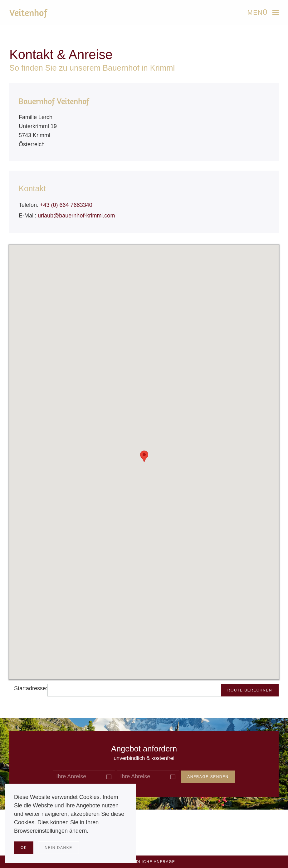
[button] (263, 12)
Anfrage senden (208, 777)
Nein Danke (58, 848)
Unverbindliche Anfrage (144, 862)
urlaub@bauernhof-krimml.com (76, 216)
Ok (24, 848)
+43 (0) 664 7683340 (66, 205)
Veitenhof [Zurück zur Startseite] (28, 12)
